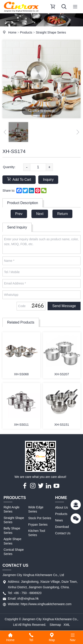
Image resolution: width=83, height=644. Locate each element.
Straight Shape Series (51, 32)
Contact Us (63, 533)
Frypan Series (38, 525)
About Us (62, 507)
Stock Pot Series (40, 518)
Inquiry (48, 180)
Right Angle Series (12, 509)
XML (67, 625)
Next (40, 214)
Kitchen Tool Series (37, 533)
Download (62, 527)
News (59, 520)
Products (26, 32)
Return (62, 214)
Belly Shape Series (12, 531)
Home (12, 32)
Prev (19, 214)
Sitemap (55, 625)
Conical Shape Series (14, 552)
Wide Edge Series (36, 509)
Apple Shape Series (12, 541)
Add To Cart (19, 179)
